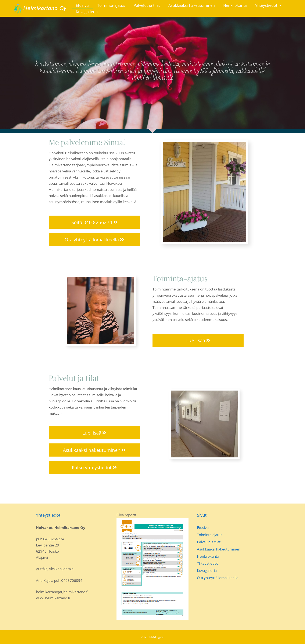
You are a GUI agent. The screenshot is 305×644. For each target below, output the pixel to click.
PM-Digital (157, 637)
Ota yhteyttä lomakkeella (218, 578)
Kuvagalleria (87, 12)
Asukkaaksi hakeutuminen (192, 5)
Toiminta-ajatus (111, 5)
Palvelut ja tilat (147, 5)
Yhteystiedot (268, 5)
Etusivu (82, 5)
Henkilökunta (235, 5)
